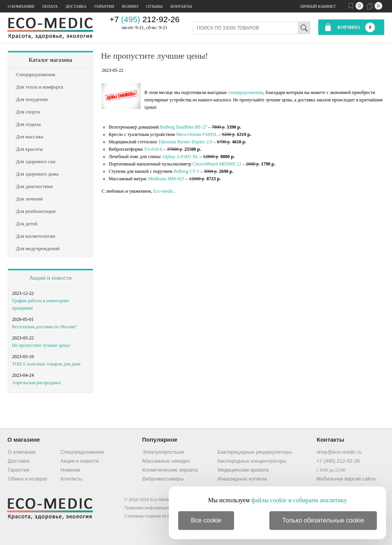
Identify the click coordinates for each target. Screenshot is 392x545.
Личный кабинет (318, 6)
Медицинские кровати (243, 470)
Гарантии (104, 6)
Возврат (130, 6)
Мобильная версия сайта (346, 479)
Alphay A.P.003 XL (180, 157)
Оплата (50, 6)
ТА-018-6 (153, 149)
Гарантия (18, 470)
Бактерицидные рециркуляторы (255, 452)
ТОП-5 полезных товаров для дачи (46, 364)
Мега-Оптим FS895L (197, 134)
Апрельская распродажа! (36, 383)
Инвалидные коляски (242, 479)
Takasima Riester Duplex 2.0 (185, 142)
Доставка (76, 6)
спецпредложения (245, 92)
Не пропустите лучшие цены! (41, 345)
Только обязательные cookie (323, 520)
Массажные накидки (166, 461)
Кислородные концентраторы (252, 461)
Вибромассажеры (163, 479)
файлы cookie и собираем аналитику (299, 500)
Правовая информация (147, 508)
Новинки (70, 470)
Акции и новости (50, 278)
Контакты (181, 6)
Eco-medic (163, 191)
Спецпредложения (82, 452)
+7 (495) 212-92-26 (338, 461)
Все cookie (206, 520)
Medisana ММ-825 (166, 179)
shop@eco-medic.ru (339, 452)
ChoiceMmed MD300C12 (217, 164)
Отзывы (154, 6)
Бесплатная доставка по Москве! (44, 327)
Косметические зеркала (170, 470)
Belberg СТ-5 (186, 171)
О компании (21, 6)
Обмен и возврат (28, 479)
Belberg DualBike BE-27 (183, 127)
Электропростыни (163, 452)
